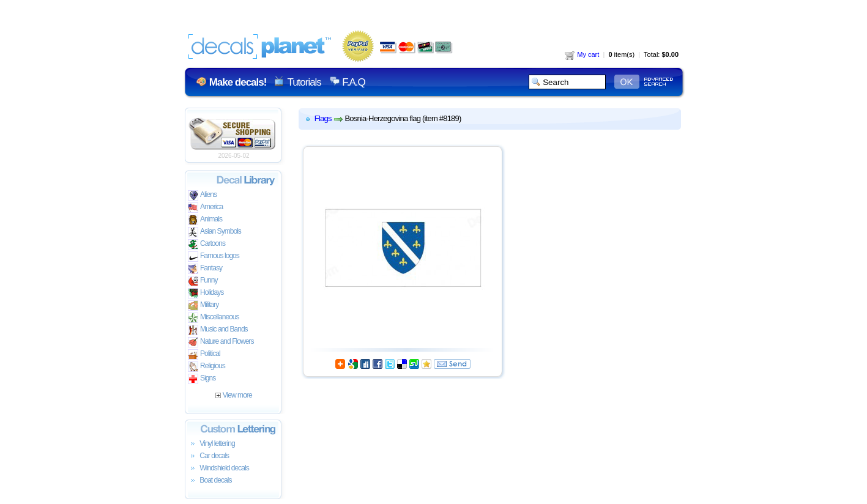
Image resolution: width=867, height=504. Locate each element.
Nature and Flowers (221, 342)
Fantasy (205, 269)
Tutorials (304, 82)
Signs (202, 379)
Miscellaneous (214, 318)
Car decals (208, 456)
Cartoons (207, 244)
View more (233, 395)
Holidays (206, 293)
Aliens (202, 195)
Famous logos (214, 257)
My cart (582, 54)
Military (203, 306)
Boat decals (210, 481)
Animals (205, 220)
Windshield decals (218, 469)
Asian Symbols (214, 232)
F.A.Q (353, 82)
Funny (203, 281)
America (205, 208)
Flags (323, 118)
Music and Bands (218, 330)
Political (204, 354)
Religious (207, 367)
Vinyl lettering (211, 444)
